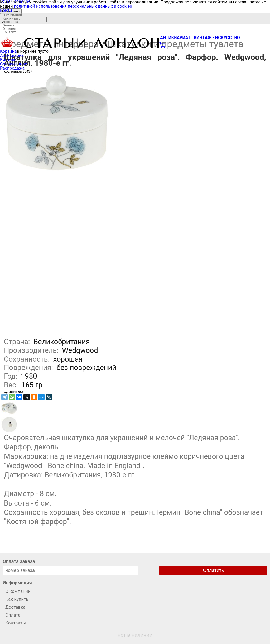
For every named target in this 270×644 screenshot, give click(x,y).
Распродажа (12, 68)
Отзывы (9, 29)
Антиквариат (13, 56)
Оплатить (213, 570)
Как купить (11, 18)
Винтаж (8, 60)
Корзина (8, 51)
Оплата (8, 25)
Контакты (11, 32)
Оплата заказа (19, 561)
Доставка (10, 22)
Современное (14, 64)
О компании (12, 15)
